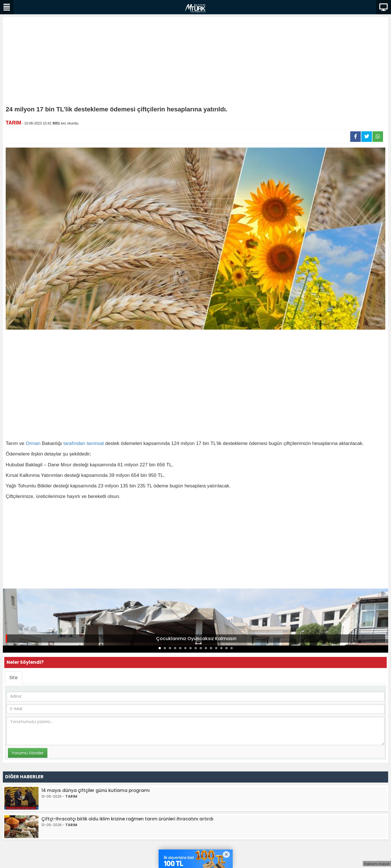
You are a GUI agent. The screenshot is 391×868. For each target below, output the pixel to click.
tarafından (74, 443)
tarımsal (95, 443)
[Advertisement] (196, 63)
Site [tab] (14, 678)
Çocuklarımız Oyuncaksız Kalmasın (196, 639)
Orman (33, 443)
